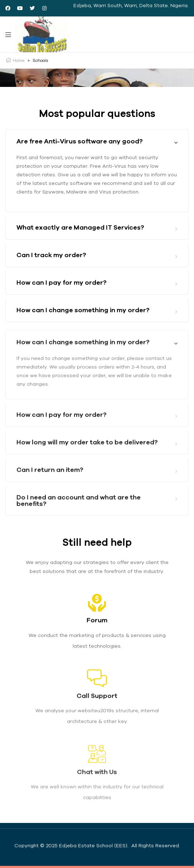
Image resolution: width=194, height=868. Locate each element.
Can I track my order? (51, 255)
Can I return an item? (50, 494)
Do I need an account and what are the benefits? (79, 525)
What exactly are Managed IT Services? (80, 228)
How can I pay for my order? (62, 283)
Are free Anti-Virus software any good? (80, 141)
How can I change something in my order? (83, 310)
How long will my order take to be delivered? (87, 467)
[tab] (97, 142)
